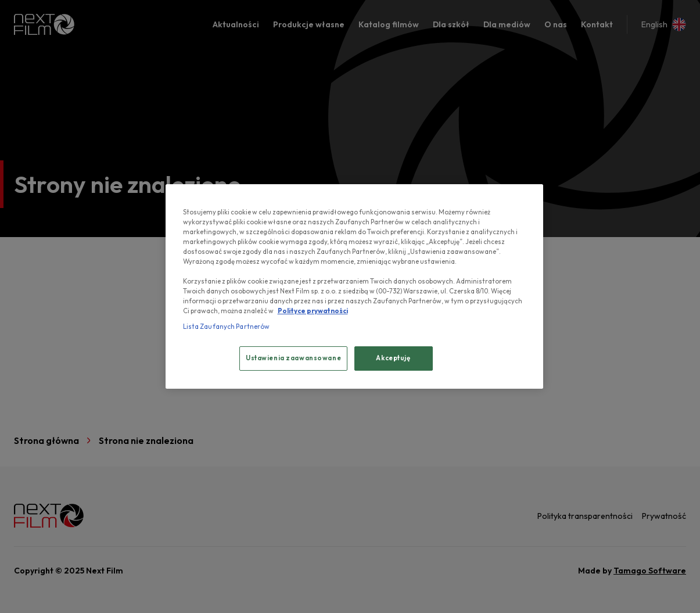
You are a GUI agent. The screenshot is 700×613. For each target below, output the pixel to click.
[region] (354, 287)
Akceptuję (393, 358)
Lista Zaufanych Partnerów (227, 327)
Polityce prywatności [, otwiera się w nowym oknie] (313, 311)
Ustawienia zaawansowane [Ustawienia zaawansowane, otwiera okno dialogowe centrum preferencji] (293, 358)
